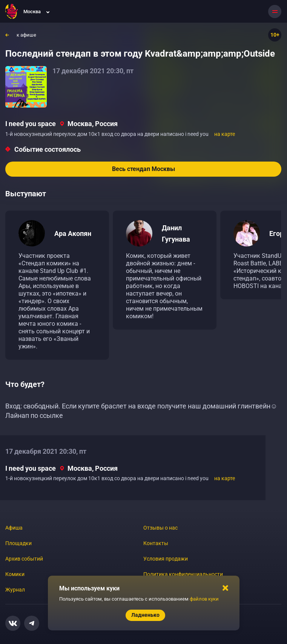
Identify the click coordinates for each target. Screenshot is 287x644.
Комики (15, 574)
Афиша (14, 528)
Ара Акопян (73, 233)
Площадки (18, 543)
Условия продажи (166, 559)
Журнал (15, 590)
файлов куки (204, 599)
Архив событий (24, 559)
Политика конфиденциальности (183, 574)
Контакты (156, 543)
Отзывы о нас (160, 528)
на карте (225, 134)
